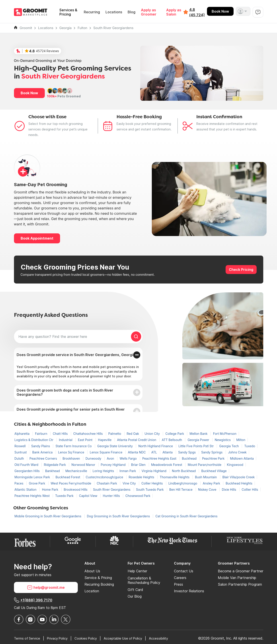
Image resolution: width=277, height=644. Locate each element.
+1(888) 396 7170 (33, 600)
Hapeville (105, 440)
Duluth (20, 458)
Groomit (26, 28)
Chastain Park (107, 483)
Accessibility (170, 638)
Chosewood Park (138, 496)
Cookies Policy (91, 638)
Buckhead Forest (68, 477)
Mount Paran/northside (205, 465)
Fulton (82, 28)
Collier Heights (153, 483)
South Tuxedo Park (150, 489)
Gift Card (135, 590)
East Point (86, 440)
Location (92, 591)
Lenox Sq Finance (72, 452)
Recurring (92, 12)
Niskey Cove (208, 489)
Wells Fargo (129, 458)
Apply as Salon (174, 12)
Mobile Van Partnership (237, 578)
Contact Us (184, 571)
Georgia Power (199, 440)
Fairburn (42, 434)
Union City (153, 434)
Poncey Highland (114, 465)
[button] (243, 11)
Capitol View (89, 496)
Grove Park (37, 483)
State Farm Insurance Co (74, 446)
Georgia (66, 28)
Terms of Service (28, 638)
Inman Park (128, 471)
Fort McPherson (225, 434)
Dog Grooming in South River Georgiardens (119, 516)
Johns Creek (237, 452)
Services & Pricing (68, 12)
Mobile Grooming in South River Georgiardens (48, 516)
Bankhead (53, 471)
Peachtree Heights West (32, 496)
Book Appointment (37, 238)
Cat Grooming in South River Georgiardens (186, 516)
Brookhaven (72, 458)
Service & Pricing (98, 578)
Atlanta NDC (137, 452)
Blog (132, 12)
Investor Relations (189, 591)
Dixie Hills (229, 489)
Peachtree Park (214, 458)
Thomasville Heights (175, 477)
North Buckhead (184, 471)
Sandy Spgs (187, 452)
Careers (180, 578)
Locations (114, 12)
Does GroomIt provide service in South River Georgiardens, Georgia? (77, 355)
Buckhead (190, 458)
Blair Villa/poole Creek (239, 477)
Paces (19, 483)
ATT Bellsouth (172, 440)
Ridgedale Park (55, 465)
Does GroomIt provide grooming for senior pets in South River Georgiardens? (71, 411)
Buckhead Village (214, 471)
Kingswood (235, 465)
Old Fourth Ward (27, 465)
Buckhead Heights (239, 483)
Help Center (137, 571)
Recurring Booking (99, 584)
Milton (241, 440)
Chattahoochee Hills (89, 434)
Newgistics (223, 440)
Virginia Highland (154, 471)
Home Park (50, 489)
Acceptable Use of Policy (131, 638)
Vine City (130, 483)
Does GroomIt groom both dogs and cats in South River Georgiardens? (65, 392)
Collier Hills (250, 489)
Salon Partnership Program (240, 584)
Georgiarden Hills (27, 471)
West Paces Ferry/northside (71, 483)
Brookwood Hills (76, 489)
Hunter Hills (112, 496)
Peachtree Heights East (160, 458)
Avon (111, 458)
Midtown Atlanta (242, 458)
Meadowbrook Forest (167, 465)
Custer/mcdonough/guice (105, 477)
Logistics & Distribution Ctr (34, 440)
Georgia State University (115, 446)
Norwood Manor (84, 465)
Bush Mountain (206, 477)
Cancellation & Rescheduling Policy (144, 580)
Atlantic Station (26, 489)
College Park (175, 434)
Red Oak (133, 434)
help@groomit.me (46, 587)
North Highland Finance (156, 446)
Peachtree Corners (44, 458)
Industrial (66, 440)
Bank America (43, 452)
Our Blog (135, 596)
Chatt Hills (61, 434)
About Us (92, 571)
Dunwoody (94, 458)
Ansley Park (212, 483)
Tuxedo (250, 446)
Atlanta (168, 452)
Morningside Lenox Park (33, 477)
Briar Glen (139, 465)
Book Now (220, 11)
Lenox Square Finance (106, 452)
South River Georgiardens (113, 28)
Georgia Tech (229, 446)
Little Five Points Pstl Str (196, 446)
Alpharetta (22, 434)
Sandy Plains (41, 446)
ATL (155, 452)
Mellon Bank (199, 434)
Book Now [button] (29, 93)
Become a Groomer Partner (241, 571)
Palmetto (115, 434)
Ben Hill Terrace (181, 489)
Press (178, 584)
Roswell (20, 446)
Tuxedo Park (65, 496)
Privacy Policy (61, 638)
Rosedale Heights (142, 477)
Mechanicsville (77, 471)
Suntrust (21, 452)
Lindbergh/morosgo (183, 483)
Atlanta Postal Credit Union (137, 440)
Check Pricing (241, 270)
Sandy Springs (212, 452)
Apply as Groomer (149, 12)
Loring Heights (104, 471)
